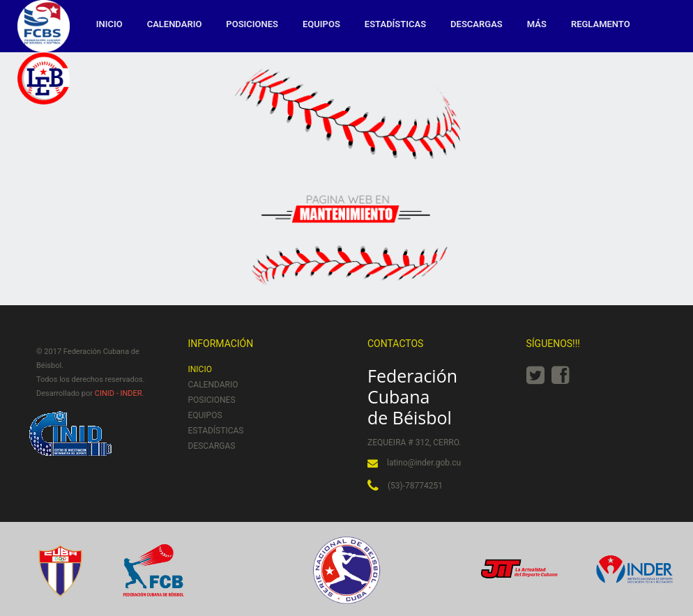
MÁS (537, 24)
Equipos (321, 24)
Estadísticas (395, 24)
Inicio (109, 24)
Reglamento (601, 24)
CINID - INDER (119, 393)
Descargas (477, 24)
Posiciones (252, 24)
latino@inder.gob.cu (424, 463)
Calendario (175, 24)
